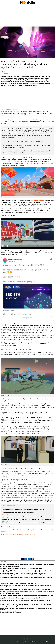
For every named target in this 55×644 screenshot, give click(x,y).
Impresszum (10, 642)
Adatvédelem (41, 642)
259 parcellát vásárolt (40, 201)
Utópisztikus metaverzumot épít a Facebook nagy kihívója (18, 513)
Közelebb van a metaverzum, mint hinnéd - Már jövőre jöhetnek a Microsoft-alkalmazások (27, 519)
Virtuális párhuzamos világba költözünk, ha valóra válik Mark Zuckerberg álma (23, 516)
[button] (22, 559)
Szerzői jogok (18, 642)
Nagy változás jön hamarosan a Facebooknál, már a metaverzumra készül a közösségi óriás (27, 523)
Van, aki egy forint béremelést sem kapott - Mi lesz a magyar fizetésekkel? (22, 569)
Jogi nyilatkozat (26, 642)
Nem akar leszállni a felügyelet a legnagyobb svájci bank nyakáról (19, 583)
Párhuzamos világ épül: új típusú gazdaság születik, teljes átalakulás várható (23, 509)
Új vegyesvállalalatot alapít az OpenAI (11, 612)
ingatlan (11, 535)
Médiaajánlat (34, 642)
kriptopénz (16, 535)
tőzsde (6, 535)
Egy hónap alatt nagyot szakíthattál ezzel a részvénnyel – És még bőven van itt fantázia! (26, 577)
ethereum (21, 535)
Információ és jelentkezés (8, 117)
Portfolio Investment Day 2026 (9, 110)
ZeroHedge (33, 84)
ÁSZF (46, 642)
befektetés (26, 535)
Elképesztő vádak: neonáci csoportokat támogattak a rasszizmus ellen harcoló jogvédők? (27, 596)
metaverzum (33, 535)
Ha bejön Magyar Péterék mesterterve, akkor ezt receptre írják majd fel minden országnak (27, 571)
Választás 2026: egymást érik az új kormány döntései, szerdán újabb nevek (25, 589)
